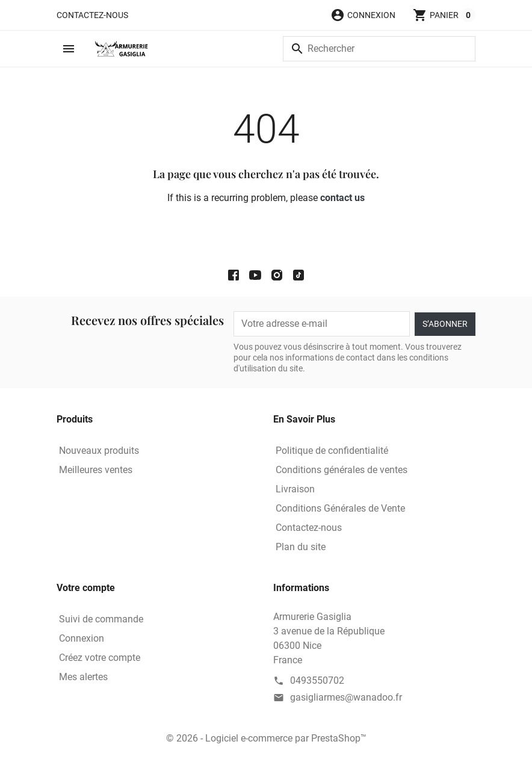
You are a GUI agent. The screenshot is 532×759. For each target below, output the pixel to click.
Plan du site (301, 547)
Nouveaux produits (99, 451)
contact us (342, 198)
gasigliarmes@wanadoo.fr (346, 697)
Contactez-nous (92, 15)
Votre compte (86, 588)
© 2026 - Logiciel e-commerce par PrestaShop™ (266, 738)
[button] (363, 15)
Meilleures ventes (96, 470)
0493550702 (317, 680)
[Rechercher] (379, 49)
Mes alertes (83, 677)
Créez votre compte (100, 658)
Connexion (82, 638)
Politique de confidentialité (332, 451)
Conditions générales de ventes (342, 470)
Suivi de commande (101, 619)
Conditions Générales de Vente (340, 508)
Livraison (295, 489)
